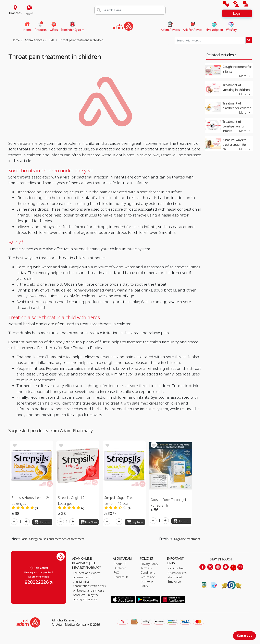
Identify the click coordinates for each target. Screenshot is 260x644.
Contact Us (244, 636)
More (245, 76)
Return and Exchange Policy (148, 581)
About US (120, 564)
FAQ (116, 573)
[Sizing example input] (210, 40)
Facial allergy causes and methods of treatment (53, 539)
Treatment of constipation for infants (234, 126)
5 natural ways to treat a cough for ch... (234, 144)
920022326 (39, 582)
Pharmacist (175, 577)
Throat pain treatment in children (81, 40)
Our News (120, 568)
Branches (15, 13)
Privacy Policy (149, 564)
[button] (234, 6)
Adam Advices (34, 40)
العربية (29, 13)
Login (237, 13)
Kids (51, 40)
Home (16, 40)
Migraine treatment (187, 539)
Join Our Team (177, 568)
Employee (174, 581)
